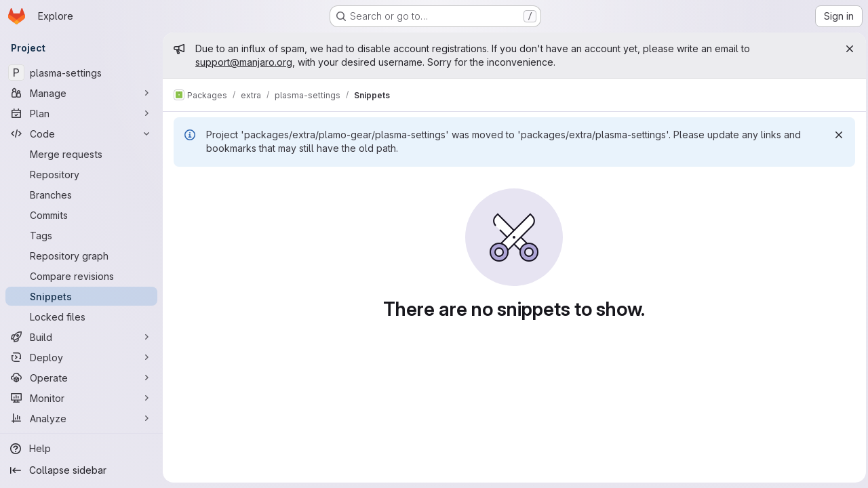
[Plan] (81, 113)
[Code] (81, 134)
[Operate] (81, 378)
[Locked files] (81, 317)
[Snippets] (81, 296)
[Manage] (81, 93)
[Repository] (81, 174)
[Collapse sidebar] (81, 470)
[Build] (81, 337)
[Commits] (81, 215)
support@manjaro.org (244, 62)
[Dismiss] (835, 135)
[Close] (846, 49)
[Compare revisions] (81, 276)
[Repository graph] (81, 256)
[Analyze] (81, 418)
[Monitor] (81, 398)
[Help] (81, 449)
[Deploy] (81, 357)
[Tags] (81, 235)
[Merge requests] (81, 154)
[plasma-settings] (81, 73)
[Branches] (81, 195)
